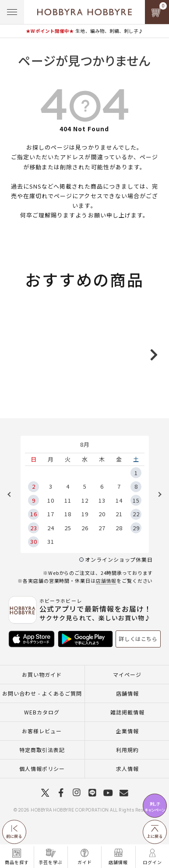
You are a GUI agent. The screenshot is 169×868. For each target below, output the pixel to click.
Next (157, 518)
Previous (12, 518)
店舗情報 (106, 604)
